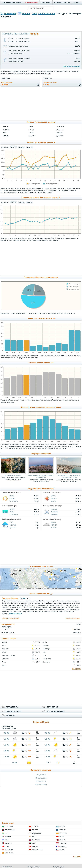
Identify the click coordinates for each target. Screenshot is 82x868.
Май (11, 522)
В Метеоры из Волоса (13, 475)
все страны (77, 856)
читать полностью (16, 614)
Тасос (4, 662)
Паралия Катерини (9, 655)
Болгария (9, 827)
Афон (45, 642)
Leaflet (16, 589)
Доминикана (10, 830)
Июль (12, 496)
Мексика (8, 843)
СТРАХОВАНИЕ (53, 707)
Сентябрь (14, 501)
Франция (63, 846)
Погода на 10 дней (41, 722)
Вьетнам (36, 827)
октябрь (60, 130)
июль (32, 133)
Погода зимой (41, 775)
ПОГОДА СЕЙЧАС (8, 624)
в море (50, 84)
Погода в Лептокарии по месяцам (41, 122)
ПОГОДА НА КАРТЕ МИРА (12, 2)
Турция (35, 846)
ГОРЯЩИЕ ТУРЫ (31, 2)
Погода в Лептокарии (43, 13)
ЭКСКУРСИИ (46, 2)
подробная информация (72, 66)
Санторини (47, 659)
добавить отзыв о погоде (10, 618)
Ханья (4, 665)
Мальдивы (36, 840)
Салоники (5, 659)
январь (6, 127)
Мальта (62, 840)
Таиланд (63, 843)
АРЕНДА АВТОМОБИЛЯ (56, 711)
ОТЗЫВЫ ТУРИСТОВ (62, 2)
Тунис (7, 846)
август (32, 136)
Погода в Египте (7, 867)
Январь (54, 509)
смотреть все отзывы (73, 618)
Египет (35, 830)
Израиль (63, 830)
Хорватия (9, 850)
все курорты (76, 669)
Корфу (4, 652)
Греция (26, 13)
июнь (32, 130)
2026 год (13, 147)
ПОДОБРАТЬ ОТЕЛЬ (14, 711)
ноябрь (60, 133)
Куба (7, 840)
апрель (6, 136)
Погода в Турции (59, 867)
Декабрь (55, 512)
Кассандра (47, 649)
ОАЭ (34, 843)
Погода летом (41, 781)
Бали (4, 646)
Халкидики (47, 662)
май (31, 127)
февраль (6, 130)
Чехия (62, 850)
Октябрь (23, 598)
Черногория (37, 850)
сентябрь (61, 127)
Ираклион (5, 649)
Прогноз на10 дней (7, 84)
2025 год (21, 147)
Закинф (45, 646)
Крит (44, 652)
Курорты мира (8, 13)
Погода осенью (41, 784)
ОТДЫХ (76, 2)
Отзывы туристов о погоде (41, 594)
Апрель (54, 528)
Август (12, 498)
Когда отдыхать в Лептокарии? (41, 489)
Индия (7, 833)
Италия (8, 837)
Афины (4, 642)
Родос (45, 655)
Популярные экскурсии (41, 454)
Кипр (34, 837)
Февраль (55, 514)
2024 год (29, 147)
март (5, 133)
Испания (63, 833)
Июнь (53, 501)
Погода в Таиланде (34, 867)
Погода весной (41, 778)
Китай (62, 837)
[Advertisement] (41, 24)
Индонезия (37, 833)
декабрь (60, 136)
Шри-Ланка (9, 853)
